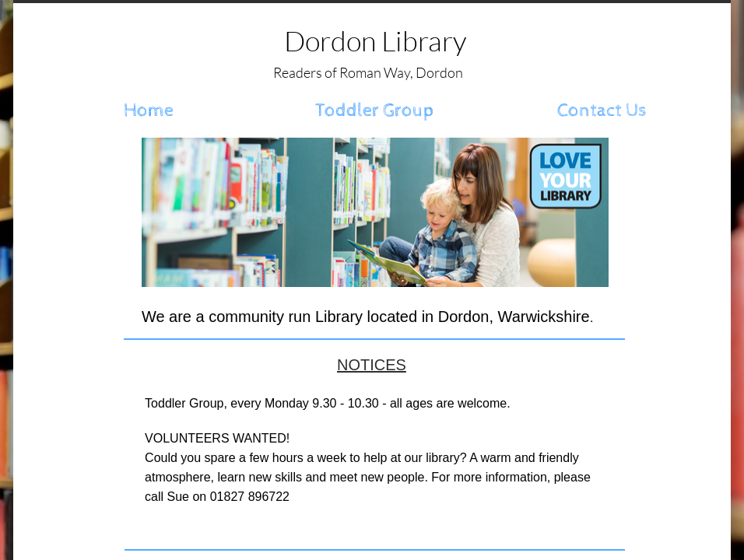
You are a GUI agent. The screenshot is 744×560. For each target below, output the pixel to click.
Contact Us (602, 110)
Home (149, 110)
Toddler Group (375, 110)
